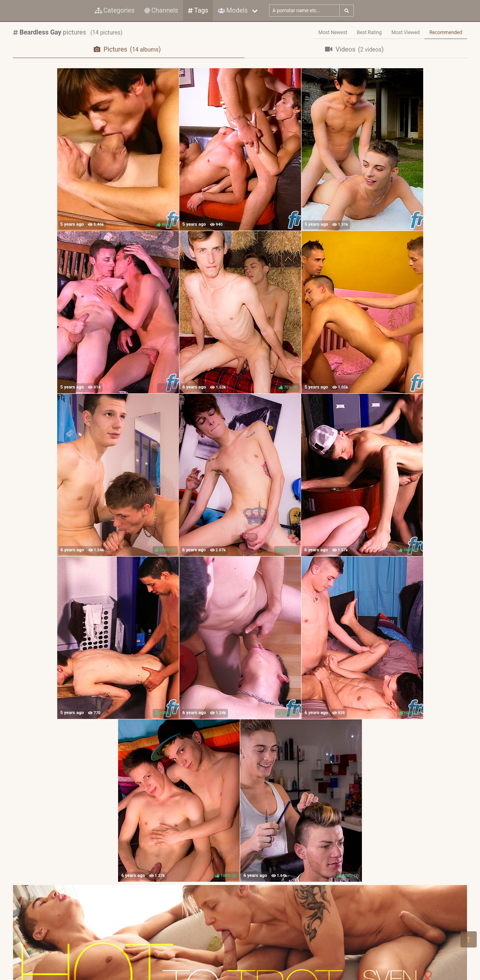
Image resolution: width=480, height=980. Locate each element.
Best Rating (369, 32)
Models (233, 10)
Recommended (446, 32)
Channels (161, 10)
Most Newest (333, 32)
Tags (198, 10)
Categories (115, 10)
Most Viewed (406, 32)
